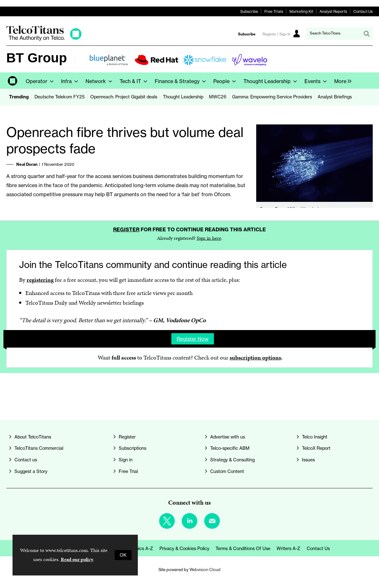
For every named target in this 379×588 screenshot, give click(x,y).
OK (123, 555)
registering (40, 280)
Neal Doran (27, 164)
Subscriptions (132, 448)
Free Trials (274, 11)
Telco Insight (315, 437)
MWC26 (218, 97)
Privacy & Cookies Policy (184, 549)
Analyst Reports (333, 11)
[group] (341, 81)
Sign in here (209, 238)
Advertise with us (228, 437)
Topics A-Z (142, 549)
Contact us (26, 460)
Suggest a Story (31, 471)
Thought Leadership (183, 97)
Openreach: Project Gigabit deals (124, 97)
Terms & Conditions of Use (243, 549)
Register (126, 229)
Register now (193, 339)
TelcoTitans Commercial (39, 448)
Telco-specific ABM (230, 448)
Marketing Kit (301, 11)
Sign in (126, 460)
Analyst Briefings (335, 97)
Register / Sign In (276, 34)
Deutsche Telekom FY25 (60, 97)
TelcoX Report (316, 448)
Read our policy (77, 559)
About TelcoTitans (33, 437)
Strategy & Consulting (232, 460)
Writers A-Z (288, 549)
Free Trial (128, 471)
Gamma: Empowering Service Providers (272, 97)
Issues (308, 460)
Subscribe (249, 11)
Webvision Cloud (205, 570)
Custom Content (227, 471)
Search (366, 34)
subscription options (255, 357)
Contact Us (363, 11)
